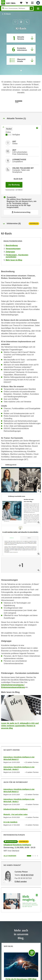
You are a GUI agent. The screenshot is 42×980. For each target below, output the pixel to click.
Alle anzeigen (10, 856)
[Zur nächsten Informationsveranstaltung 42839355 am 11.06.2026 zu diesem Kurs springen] (21, 49)
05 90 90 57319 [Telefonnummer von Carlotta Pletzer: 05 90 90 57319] (27, 875)
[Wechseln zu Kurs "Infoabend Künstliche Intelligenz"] (29, 856)
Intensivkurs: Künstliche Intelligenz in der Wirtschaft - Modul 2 (19, 768)
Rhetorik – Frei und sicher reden (16, 814)
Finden (31, 8)
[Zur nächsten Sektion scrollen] (21, 73)
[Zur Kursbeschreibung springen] (21, 60)
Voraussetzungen (13, 249)
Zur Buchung (15, 184)
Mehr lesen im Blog (14, 260)
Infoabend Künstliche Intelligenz (16, 809)
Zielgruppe (10, 252)
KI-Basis (7, 14)
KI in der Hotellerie (10, 822)
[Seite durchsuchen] (17, 8)
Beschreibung (12, 245)
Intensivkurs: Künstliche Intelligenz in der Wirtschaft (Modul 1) (19, 758)
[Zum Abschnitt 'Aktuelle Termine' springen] (21, 38)
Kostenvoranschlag (21, 212)
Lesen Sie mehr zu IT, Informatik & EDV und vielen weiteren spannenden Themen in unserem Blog (20, 726)
